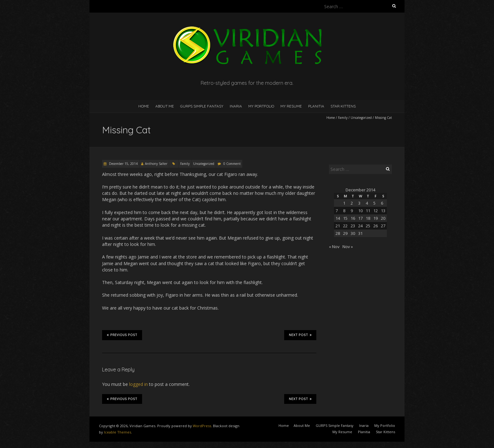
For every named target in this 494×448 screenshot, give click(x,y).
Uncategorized (361, 118)
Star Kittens (343, 106)
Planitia (316, 106)
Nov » (348, 247)
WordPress (202, 426)
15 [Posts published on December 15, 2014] (345, 218)
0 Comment (232, 164)
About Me (165, 106)
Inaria (236, 106)
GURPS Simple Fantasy (202, 106)
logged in (138, 384)
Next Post (300, 335)
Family (343, 118)
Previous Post (122, 335)
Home (144, 106)
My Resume (291, 106)
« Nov (334, 247)
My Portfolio (261, 106)
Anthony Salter (156, 164)
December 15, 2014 (123, 164)
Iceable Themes (118, 432)
